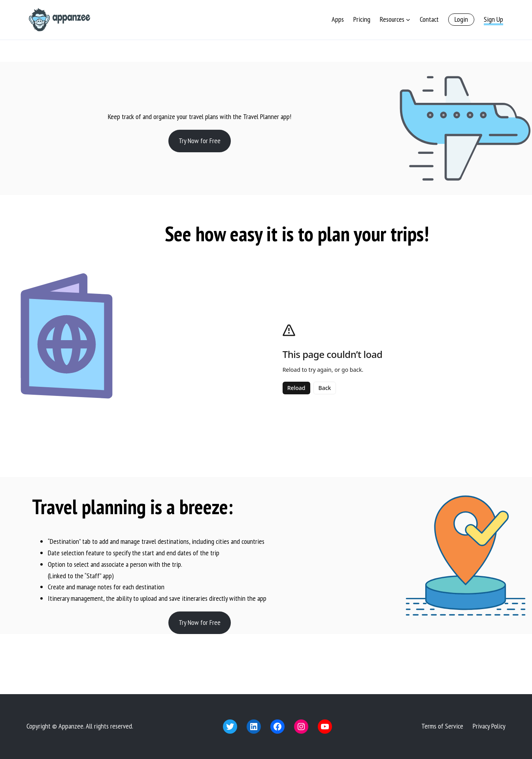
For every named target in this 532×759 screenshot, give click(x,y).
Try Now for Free (200, 141)
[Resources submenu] (408, 20)
